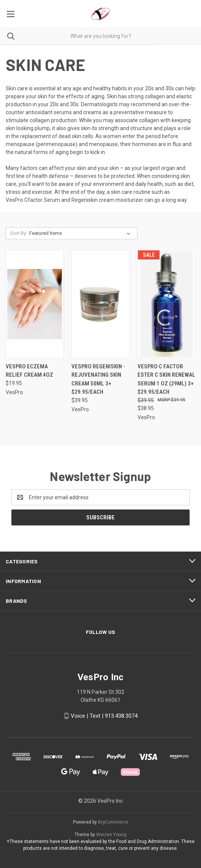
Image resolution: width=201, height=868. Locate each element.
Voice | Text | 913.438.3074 (104, 716)
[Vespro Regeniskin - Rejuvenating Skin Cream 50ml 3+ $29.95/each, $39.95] (100, 304)
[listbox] (81, 233)
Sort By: (19, 233)
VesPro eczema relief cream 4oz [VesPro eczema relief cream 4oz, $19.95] (29, 371)
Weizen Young (111, 835)
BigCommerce (113, 822)
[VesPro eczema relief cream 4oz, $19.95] (35, 304)
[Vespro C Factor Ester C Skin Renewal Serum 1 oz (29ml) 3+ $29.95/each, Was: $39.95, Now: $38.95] (166, 304)
